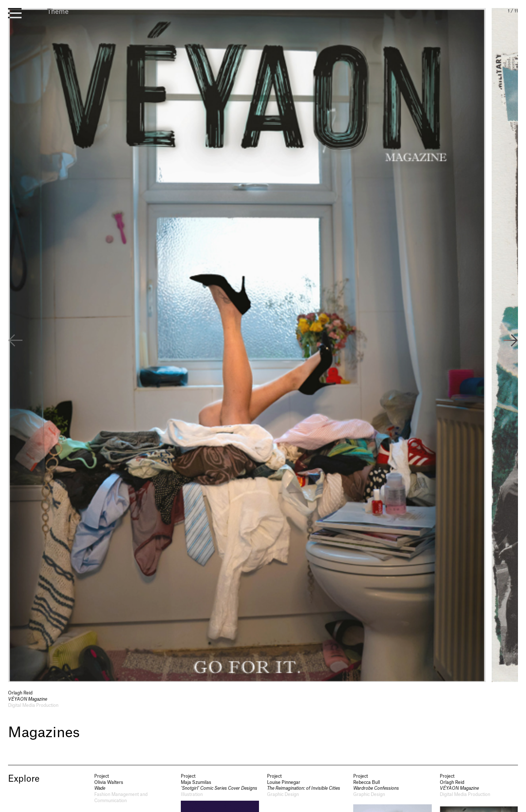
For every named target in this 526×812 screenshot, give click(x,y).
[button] (511, 341)
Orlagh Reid (20, 693)
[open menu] (15, 13)
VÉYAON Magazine (28, 699)
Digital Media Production (33, 705)
